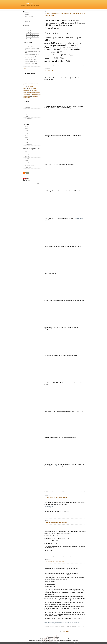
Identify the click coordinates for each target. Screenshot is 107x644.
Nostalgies (27, 20)
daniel (26, 151)
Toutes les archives (28, 145)
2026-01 (26, 134)
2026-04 (26, 128)
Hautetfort (57, 637)
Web (25, 120)
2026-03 (26, 130)
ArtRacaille (27, 157)
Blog (25, 106)
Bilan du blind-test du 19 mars (31, 58)
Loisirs (26, 115)
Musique (26, 117)
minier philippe (26, 90)
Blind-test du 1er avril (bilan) (30, 56)
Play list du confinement (29, 118)
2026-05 (26, 127)
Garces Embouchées (29, 16)
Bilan (26, 104)
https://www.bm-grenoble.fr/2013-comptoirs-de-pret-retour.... (63, 623)
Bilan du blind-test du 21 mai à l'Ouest (32, 45)
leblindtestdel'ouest (29, 4)
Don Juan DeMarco (56, 466)
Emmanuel (26, 76)
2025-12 (26, 136)
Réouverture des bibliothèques (55, 562)
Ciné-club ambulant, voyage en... (31, 164)
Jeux (25, 111)
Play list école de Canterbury (34, 92)
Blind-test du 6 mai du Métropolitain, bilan (32, 49)
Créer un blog (51, 637)
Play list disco (31, 86)
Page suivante (66, 632)
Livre (26, 113)
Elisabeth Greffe (27, 83)
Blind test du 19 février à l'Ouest (31, 61)
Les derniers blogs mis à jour (43, 639)
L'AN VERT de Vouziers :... (30, 166)
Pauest (25, 88)
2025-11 (26, 137)
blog (77, 640)
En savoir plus (77, 643)
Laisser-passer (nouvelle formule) (31, 97)
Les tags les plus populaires (65, 639)
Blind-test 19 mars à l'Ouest (30, 60)
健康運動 (26, 160)
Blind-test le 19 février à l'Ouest (31, 63)
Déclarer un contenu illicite (33, 640)
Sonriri (25, 92)
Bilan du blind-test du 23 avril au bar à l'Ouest (32, 52)
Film (25, 109)
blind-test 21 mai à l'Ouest (30, 47)
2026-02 (26, 132)
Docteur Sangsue (28, 168)
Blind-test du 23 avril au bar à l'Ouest (32, 54)
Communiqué (27, 108)
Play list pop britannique (36, 94)
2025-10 (26, 139)
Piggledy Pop (27, 22)
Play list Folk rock (32, 88)
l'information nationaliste (29, 153)
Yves (24, 79)
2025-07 (26, 143)
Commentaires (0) (80, 65)
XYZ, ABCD (27, 158)
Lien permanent (73, 65)
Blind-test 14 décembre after (31, 77)
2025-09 (26, 141)
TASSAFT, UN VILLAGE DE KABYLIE (32, 162)
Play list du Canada (51, 71)
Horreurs (26, 18)
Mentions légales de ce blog (44, 640)
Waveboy (25, 81)
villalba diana (26, 94)
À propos (25, 68)
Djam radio (27, 14)
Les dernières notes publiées (54, 639)
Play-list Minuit (31, 79)
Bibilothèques (49, 507)
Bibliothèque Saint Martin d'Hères (56, 497)
